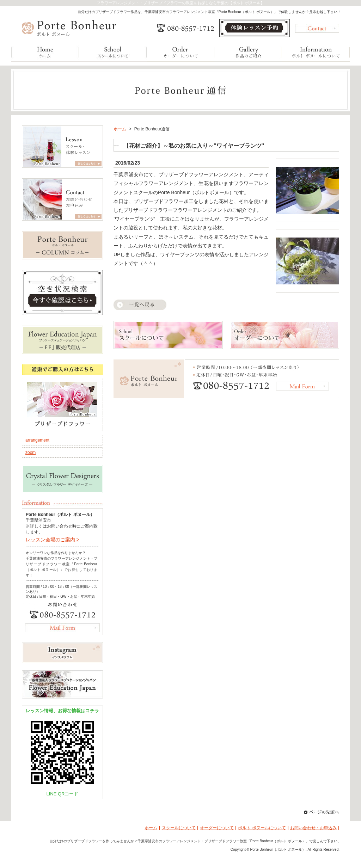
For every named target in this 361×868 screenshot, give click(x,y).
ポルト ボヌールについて (262, 828)
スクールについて (179, 828)
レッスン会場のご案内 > (53, 540)
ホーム (120, 129)
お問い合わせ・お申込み (313, 828)
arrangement (37, 440)
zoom (30, 453)
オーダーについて (217, 828)
